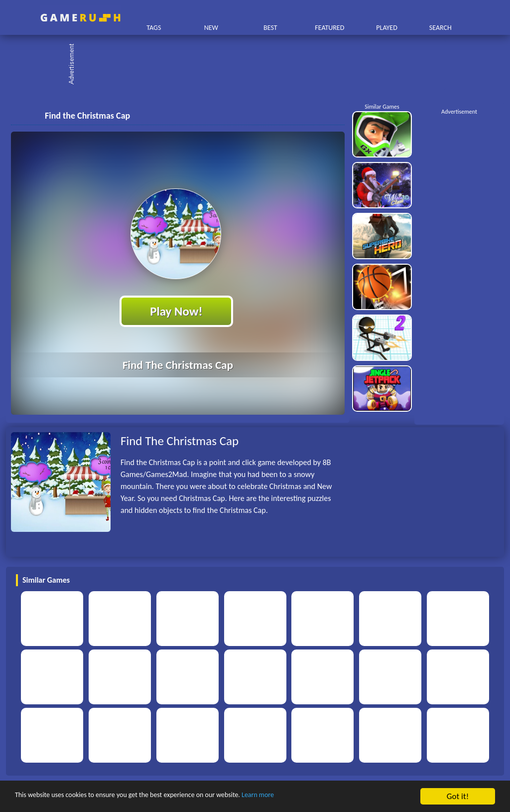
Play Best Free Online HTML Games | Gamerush (80, 18)
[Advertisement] (260, 65)
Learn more (311, 797)
